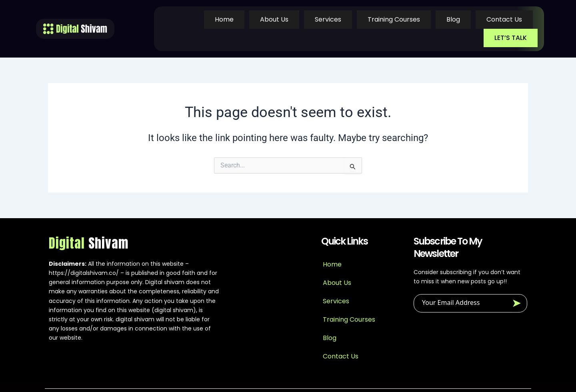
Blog (403, 20)
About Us (229, 20)
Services (282, 20)
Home (180, 20)
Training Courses (345, 20)
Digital (89, 226)
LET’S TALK (512, 20)
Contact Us (453, 20)
